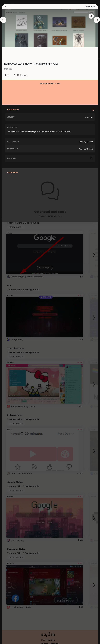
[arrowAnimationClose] (3, 20)
